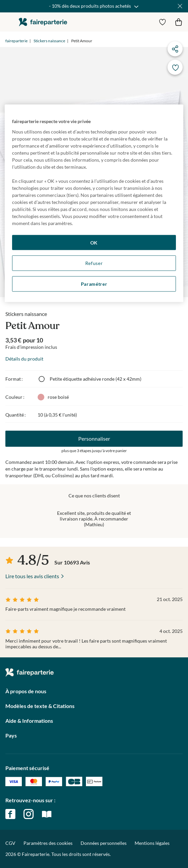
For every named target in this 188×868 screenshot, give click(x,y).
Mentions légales (152, 843)
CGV (10, 843)
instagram (29, 814)
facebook (10, 814)
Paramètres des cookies (48, 843)
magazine (47, 814)
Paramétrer (94, 284)
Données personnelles (104, 843)
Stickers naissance (49, 41)
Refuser (94, 263)
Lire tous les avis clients (32, 576)
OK (94, 242)
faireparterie (43, 22)
